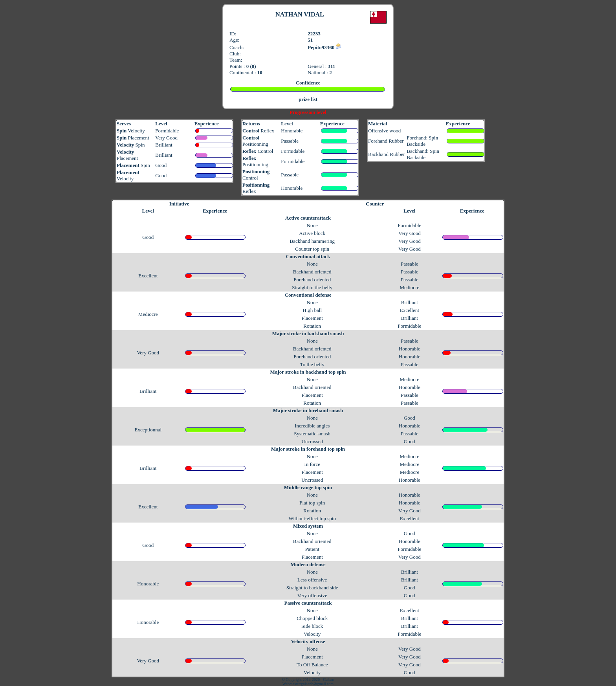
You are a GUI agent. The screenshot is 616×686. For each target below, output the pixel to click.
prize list (308, 99)
